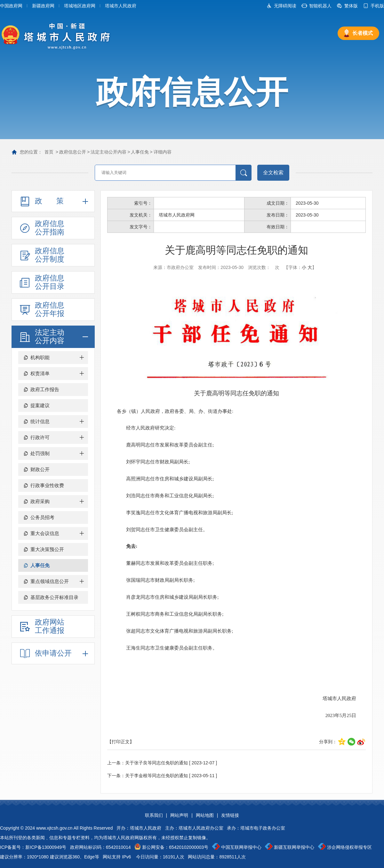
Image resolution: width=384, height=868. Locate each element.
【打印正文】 (121, 742)
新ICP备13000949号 (46, 847)
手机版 (377, 6)
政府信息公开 (73, 152)
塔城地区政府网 (80, 6)
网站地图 (205, 815)
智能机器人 (320, 6)
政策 (56, 201)
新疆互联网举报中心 (294, 847)
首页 (49, 152)
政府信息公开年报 (50, 309)
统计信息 (40, 421)
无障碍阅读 (285, 6)
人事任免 (140, 152)
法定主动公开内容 (108, 152)
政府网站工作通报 (50, 626)
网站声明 (179, 815)
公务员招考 (42, 517)
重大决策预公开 (47, 549)
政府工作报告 (45, 389)
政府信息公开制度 (50, 255)
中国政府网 (11, 6)
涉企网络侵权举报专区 (349, 847)
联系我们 (154, 815)
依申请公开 (53, 653)
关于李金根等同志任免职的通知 (156, 776)
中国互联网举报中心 (241, 847)
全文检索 (273, 173)
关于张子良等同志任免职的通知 (156, 763)
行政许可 (40, 437)
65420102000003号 (189, 847)
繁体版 (351, 6)
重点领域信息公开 (50, 581)
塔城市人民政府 (121, 6)
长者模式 (363, 33)
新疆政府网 (43, 6)
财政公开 (40, 469)
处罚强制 (40, 453)
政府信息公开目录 (50, 282)
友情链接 (230, 815)
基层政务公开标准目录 (54, 597)
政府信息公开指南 (50, 228)
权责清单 (40, 373)
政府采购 (40, 501)
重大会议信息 (45, 533)
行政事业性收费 (47, 485)
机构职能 (40, 357)
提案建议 (40, 405)
